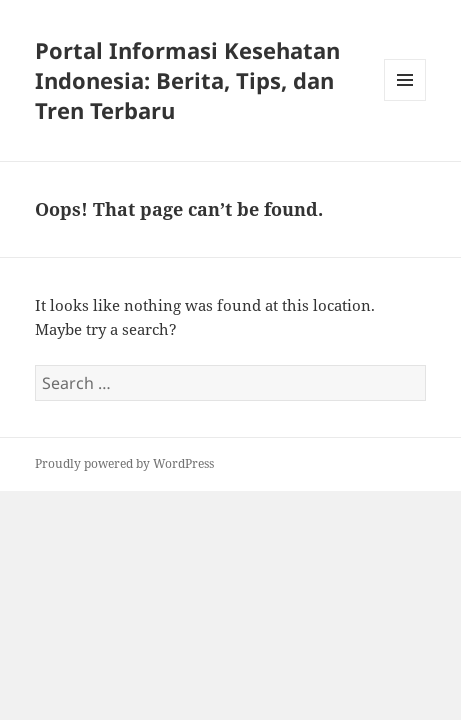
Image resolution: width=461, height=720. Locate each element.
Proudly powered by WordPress (124, 463)
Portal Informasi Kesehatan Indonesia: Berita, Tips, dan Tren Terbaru (187, 80)
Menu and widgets (405, 100)
